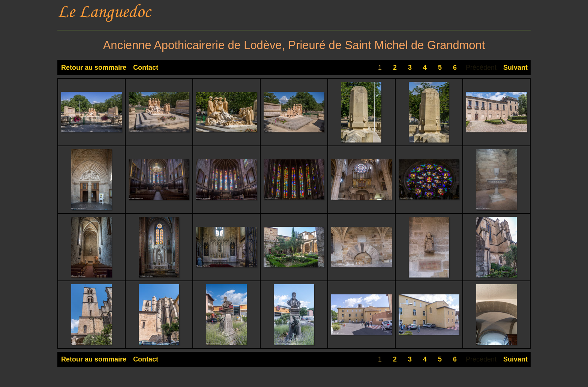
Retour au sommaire (94, 67)
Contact (146, 67)
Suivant (515, 67)
